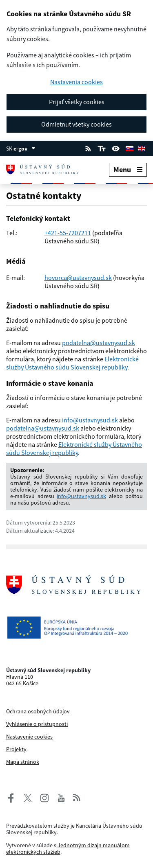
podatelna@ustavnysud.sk (99, 343)
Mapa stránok (23, 762)
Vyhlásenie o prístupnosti (37, 724)
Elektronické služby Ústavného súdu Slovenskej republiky (72, 363)
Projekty (16, 749)
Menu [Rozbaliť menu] (128, 169)
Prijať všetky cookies (77, 102)
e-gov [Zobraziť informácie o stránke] (24, 149)
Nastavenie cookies (29, 737)
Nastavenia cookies (76, 82)
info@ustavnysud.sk (90, 420)
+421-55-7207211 (68, 233)
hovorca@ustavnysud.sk (78, 278)
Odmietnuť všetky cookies (76, 124)
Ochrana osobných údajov (38, 711)
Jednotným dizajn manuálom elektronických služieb (68, 848)
